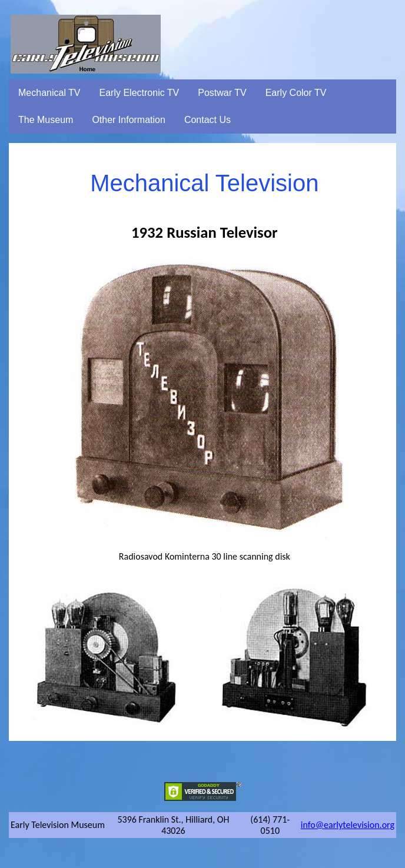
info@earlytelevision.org (348, 825)
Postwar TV (222, 93)
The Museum (46, 120)
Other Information (129, 120)
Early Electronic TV (140, 93)
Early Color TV (296, 93)
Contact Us (208, 120)
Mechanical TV (49, 93)
